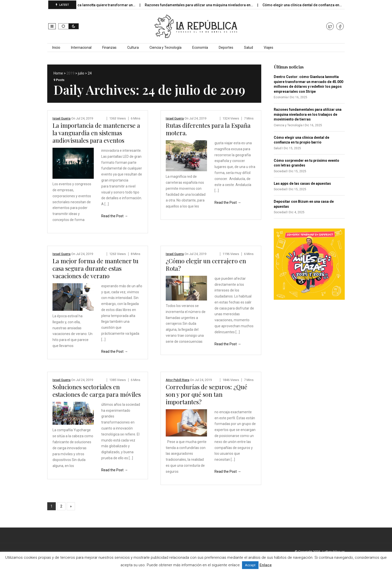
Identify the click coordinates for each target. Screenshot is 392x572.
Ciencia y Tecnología (165, 47)
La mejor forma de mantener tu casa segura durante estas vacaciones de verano (95, 268)
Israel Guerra (61, 118)
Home (58, 73)
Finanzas (109, 47)
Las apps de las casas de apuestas (302, 183)
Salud (248, 47)
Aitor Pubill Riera (177, 380)
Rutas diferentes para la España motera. (208, 129)
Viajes (268, 47)
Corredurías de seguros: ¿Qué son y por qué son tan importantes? (206, 394)
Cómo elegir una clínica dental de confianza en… (307, 5)
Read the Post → (114, 216)
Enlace (266, 565)
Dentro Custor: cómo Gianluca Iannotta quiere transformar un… (89, 5)
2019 (70, 73)
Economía (200, 47)
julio (81, 73)
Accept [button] (250, 565)
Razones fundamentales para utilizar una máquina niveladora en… (204, 5)
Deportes (226, 47)
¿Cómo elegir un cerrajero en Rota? (206, 264)
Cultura (133, 47)
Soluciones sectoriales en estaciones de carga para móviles (97, 390)
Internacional (81, 47)
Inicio (56, 47)
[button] (52, 26)
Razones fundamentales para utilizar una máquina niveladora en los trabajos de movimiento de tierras (308, 114)
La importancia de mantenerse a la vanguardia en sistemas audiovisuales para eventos (96, 133)
